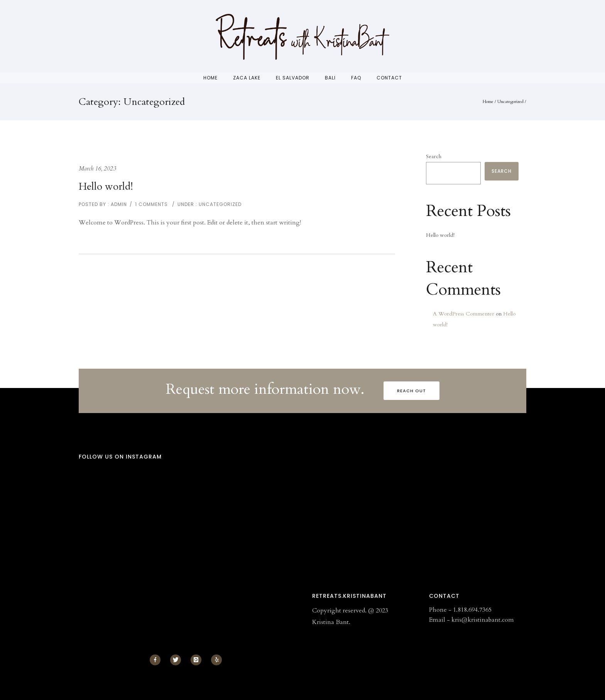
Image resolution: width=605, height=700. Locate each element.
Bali (330, 78)
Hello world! (106, 186)
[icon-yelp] (216, 660)
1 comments (151, 204)
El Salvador (293, 78)
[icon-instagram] (198, 660)
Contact (389, 78)
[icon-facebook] (157, 660)
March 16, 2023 (97, 169)
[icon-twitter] (177, 660)
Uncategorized (510, 102)
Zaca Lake (247, 78)
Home (210, 78)
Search (434, 156)
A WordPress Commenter (464, 314)
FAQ (356, 78)
